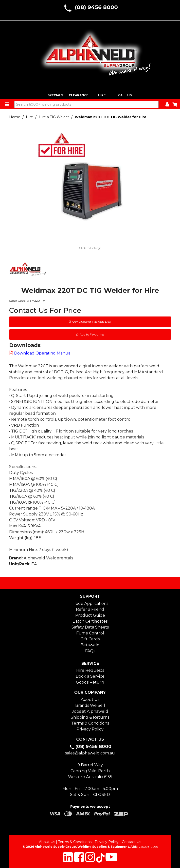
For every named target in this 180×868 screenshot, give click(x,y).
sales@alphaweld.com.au (90, 753)
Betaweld (90, 645)
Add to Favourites (92, 334)
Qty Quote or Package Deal (92, 322)
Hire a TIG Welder (54, 117)
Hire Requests (90, 670)
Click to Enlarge (90, 248)
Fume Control (90, 633)
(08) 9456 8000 (96, 7)
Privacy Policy (90, 729)
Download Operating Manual (43, 353)
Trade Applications (90, 603)
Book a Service (90, 676)
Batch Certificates (90, 621)
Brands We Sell (90, 705)
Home (15, 117)
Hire (29, 117)
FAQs (90, 651)
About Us (90, 700)
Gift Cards (90, 639)
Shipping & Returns (90, 717)
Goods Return (90, 682)
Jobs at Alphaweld (90, 711)
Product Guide (90, 615)
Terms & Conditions (90, 723)
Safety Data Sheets (90, 627)
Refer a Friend (90, 609)
